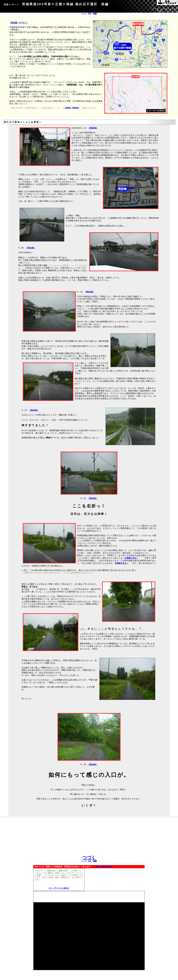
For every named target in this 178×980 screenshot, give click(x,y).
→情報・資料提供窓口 (103, 867)
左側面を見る (131, 558)
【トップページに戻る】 (59, 888)
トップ (84, 14)
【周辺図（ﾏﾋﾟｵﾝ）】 (19, 23)
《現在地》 (93, 128)
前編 (95, 14)
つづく (89, 858)
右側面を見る (121, 563)
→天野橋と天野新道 (71, 108)
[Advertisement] (89, 838)
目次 (90, 14)
